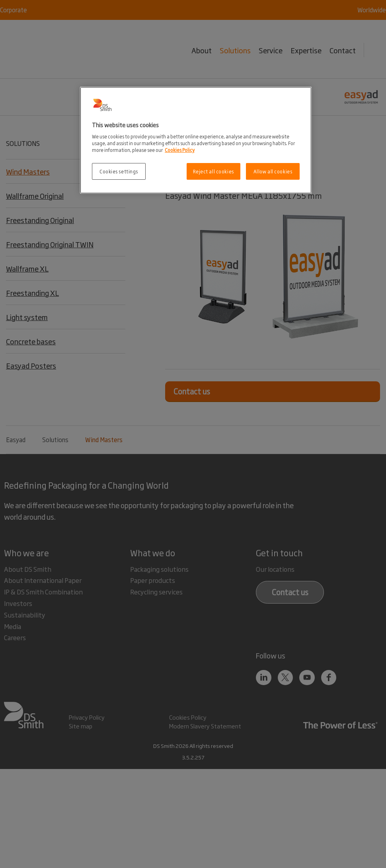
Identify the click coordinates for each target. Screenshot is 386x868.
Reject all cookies (213, 171)
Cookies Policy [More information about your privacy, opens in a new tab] (180, 150)
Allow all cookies (273, 171)
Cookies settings (119, 171)
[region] (196, 140)
